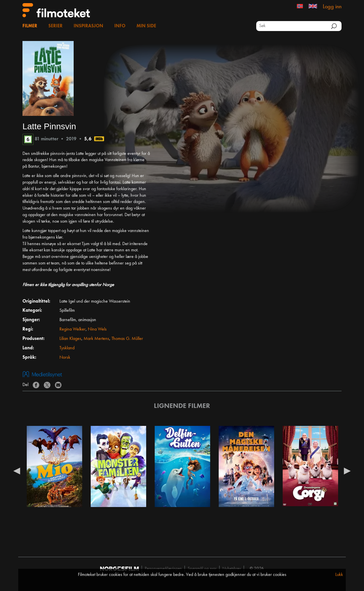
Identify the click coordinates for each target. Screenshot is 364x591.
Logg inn (332, 7)
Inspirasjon (88, 26)
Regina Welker (73, 329)
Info (120, 26)
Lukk (339, 575)
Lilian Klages (70, 339)
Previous (17, 471)
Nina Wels (97, 329)
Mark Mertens (96, 339)
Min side (146, 26)
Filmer (30, 26)
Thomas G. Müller (127, 339)
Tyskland (67, 348)
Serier (55, 26)
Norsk (65, 358)
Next (347, 471)
